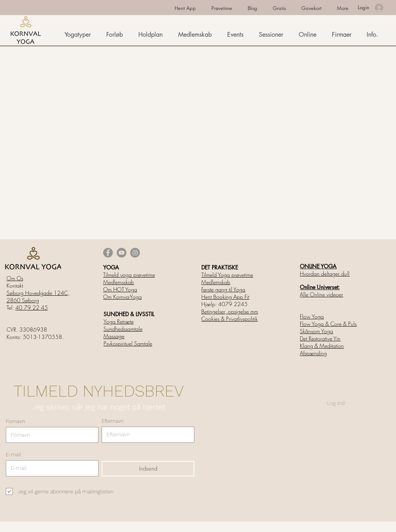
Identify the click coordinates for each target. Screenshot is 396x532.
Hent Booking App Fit (225, 297)
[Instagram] (135, 253)
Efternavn (113, 421)
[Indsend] (148, 469)
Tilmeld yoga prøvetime (129, 275)
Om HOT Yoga (120, 289)
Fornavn (15, 421)
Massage (114, 336)
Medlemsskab (119, 282)
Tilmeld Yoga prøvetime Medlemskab (227, 278)
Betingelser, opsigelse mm (230, 311)
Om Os (15, 278)
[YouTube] (122, 253)
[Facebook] (108, 253)
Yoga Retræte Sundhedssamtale (123, 325)
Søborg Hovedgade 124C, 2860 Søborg (38, 296)
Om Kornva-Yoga (122, 297)
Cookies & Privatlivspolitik (229, 319)
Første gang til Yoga (223, 289)
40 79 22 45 (32, 308)
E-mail (13, 455)
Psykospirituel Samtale (128, 343)
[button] (374, 35)
